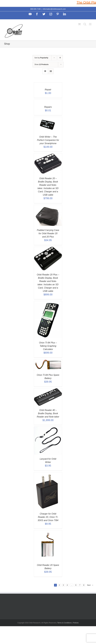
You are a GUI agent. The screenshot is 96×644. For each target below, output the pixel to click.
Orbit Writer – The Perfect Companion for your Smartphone (48, 140)
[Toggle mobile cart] (79, 24)
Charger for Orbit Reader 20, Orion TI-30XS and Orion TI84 (48, 517)
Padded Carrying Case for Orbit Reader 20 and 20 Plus (48, 233)
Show (42, 64)
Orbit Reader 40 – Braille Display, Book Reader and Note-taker (48, 413)
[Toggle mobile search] (85, 24)
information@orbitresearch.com (54, 9)
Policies (76, 623)
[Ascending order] (60, 58)
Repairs (48, 107)
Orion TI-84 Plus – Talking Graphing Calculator (48, 346)
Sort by (41, 58)
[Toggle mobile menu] (90, 24)
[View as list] (51, 71)
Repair (48, 90)
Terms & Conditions (65, 623)
